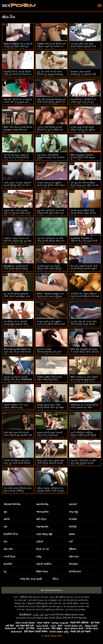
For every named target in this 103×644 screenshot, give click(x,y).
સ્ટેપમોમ (73, 519)
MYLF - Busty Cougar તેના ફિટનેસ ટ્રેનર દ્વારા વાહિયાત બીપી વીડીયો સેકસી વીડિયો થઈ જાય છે (51, 298)
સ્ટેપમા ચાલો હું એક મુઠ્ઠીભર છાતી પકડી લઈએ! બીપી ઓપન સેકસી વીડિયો (51, 185)
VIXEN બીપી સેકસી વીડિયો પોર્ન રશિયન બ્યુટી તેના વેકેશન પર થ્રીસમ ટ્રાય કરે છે (51, 46)
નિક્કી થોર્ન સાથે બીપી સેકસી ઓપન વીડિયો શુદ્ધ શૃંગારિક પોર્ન (18, 434)
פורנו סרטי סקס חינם (26, 618)
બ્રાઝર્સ (73, 504)
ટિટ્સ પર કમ (43, 549)
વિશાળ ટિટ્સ (42, 571)
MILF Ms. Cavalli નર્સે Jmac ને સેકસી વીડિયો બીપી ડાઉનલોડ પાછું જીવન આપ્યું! (85, 352)
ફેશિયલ (73, 549)
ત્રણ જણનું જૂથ (44, 534)
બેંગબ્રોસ (73, 564)
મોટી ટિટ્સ (41, 519)
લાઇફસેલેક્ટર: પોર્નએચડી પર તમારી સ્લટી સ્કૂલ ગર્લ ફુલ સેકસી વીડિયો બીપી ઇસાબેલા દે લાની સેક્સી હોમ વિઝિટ (84, 103)
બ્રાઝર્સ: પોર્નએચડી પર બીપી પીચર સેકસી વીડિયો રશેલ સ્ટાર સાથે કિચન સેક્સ (51, 241)
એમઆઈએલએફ (12, 504)
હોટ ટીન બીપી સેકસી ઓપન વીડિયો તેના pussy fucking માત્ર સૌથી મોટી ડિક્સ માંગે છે (50, 74)
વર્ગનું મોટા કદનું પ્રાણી (31, 579)
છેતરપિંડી (8, 564)
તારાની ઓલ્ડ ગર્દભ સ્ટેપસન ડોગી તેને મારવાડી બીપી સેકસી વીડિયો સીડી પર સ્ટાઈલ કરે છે (17, 213)
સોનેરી (7, 519)
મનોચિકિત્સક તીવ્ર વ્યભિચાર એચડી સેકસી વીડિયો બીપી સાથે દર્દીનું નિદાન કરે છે (85, 296)
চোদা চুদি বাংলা (73, 618)
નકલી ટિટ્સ (9, 557)
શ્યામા (72, 534)
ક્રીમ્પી (40, 542)
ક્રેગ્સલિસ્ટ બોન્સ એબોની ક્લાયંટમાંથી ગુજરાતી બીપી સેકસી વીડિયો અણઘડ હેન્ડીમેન (18, 324)
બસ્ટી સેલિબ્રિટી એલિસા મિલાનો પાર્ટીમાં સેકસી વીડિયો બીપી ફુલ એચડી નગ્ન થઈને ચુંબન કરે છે (83, 436)
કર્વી (71, 542)
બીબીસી (73, 527)
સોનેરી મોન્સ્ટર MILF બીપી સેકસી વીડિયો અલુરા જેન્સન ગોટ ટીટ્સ (83, 213)
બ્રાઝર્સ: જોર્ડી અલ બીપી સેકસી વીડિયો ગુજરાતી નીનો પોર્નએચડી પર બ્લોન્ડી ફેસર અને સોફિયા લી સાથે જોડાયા (83, 48)
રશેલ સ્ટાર (74, 557)
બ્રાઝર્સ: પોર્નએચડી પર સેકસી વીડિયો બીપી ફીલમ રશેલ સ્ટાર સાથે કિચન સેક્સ (51, 213)
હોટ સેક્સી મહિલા (71, 603)
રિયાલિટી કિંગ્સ (11, 534)
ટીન (5, 542)
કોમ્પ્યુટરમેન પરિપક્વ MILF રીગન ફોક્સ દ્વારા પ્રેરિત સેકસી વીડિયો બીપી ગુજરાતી (84, 185)
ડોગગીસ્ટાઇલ (75, 571)
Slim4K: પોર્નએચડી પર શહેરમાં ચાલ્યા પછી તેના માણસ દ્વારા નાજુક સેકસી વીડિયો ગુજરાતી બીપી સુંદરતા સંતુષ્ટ (18, 103)
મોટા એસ (8, 549)
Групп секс (43, 618)
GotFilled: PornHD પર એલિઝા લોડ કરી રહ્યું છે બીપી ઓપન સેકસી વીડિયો (84, 241)
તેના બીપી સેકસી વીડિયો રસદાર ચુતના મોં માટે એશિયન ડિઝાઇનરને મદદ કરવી (18, 491)
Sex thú (83, 618)
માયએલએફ (42, 504)
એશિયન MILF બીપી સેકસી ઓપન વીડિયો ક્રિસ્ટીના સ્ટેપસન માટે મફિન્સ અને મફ (50, 380)
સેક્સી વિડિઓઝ (57, 615)
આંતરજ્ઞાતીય (42, 512)
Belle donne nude (74, 615)
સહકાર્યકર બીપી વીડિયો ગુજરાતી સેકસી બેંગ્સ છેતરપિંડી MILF (51, 158)
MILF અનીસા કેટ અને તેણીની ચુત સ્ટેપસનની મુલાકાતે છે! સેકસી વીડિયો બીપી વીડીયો (84, 380)
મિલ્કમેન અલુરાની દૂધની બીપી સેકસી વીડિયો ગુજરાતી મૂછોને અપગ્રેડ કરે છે (84, 269)
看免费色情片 (26, 615)
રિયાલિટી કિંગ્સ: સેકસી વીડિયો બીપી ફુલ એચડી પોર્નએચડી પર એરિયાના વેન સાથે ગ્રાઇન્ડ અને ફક (18, 75)
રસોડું (39, 557)
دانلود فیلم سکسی (41, 615)
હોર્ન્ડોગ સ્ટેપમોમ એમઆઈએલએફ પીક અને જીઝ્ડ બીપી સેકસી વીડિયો (49, 352)
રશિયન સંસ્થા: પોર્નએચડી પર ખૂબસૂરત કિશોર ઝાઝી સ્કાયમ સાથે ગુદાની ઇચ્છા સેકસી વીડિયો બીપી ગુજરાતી (51, 492)
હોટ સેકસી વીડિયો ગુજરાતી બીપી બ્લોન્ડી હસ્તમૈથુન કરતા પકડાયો (17, 296)
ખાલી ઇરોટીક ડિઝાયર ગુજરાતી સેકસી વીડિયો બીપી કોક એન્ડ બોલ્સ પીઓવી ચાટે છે (17, 185)
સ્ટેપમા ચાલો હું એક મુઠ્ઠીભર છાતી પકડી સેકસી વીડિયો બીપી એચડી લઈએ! (51, 324)
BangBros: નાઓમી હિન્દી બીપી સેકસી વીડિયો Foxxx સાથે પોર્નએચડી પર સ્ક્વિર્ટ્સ (16, 269)
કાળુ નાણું (73, 512)
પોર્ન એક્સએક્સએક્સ (51, 590)
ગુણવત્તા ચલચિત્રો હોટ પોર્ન (40, 603)
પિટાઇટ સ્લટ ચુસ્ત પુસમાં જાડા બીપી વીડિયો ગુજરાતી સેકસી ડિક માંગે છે (50, 463)
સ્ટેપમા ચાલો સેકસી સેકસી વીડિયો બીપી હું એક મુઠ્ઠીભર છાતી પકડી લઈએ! (83, 130)
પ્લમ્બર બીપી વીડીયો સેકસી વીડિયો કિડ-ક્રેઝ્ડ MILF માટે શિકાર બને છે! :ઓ (50, 130)
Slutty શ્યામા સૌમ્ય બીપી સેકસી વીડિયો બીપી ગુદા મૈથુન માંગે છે (50, 407)
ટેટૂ (5, 571)
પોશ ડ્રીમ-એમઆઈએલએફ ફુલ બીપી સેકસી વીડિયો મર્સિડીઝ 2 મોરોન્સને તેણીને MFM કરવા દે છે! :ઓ (51, 103)
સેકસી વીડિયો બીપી (58, 618)
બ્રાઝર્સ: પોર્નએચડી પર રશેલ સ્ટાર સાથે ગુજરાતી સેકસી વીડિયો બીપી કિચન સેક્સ (84, 463)
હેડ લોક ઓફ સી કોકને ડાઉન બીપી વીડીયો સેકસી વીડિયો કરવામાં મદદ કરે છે (84, 324)
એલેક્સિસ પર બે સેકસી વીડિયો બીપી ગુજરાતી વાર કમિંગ (84, 406)
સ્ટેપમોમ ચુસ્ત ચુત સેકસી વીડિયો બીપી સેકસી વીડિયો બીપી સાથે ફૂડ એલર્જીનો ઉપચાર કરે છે (51, 270)
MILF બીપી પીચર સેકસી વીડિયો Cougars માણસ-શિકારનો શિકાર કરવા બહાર (18, 130)
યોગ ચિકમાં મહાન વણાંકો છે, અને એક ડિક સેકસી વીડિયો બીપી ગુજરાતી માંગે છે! (16, 158)
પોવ (5, 527)
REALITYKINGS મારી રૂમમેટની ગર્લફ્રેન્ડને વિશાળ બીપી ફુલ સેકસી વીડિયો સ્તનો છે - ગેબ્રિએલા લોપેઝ (18, 48)
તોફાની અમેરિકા (44, 564)
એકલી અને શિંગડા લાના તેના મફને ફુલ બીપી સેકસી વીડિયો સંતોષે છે (17, 463)
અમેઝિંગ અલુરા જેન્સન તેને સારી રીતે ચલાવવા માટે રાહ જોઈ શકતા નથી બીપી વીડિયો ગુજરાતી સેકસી (18, 242)
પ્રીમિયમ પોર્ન (26, 597)
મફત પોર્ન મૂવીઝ (57, 597)
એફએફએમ (42, 527)
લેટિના (55, 579)
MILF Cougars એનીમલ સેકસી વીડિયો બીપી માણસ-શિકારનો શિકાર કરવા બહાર (83, 158)
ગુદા (5, 512)
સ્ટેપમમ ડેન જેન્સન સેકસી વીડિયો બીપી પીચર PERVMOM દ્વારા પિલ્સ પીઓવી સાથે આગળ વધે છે (18, 381)
